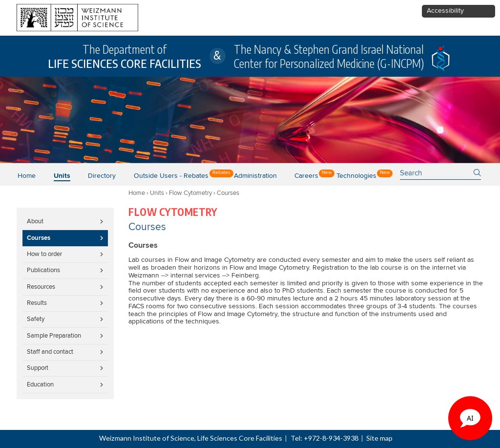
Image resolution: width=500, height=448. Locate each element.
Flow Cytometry (190, 193)
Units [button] (62, 176)
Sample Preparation (54, 336)
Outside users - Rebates (171, 176)
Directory (102, 176)
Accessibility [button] (445, 11)
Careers (306, 176)
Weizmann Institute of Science (147, 438)
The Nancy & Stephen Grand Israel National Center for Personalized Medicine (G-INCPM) (329, 56)
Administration (255, 176)
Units (157, 193)
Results (37, 303)
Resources (41, 287)
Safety (36, 319)
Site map (379, 438)
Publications (43, 270)
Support (38, 368)
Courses (39, 238)
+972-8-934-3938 (331, 438)
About (35, 221)
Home (27, 176)
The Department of (125, 56)
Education (40, 384)
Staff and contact (50, 352)
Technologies (356, 176)
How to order (44, 254)
